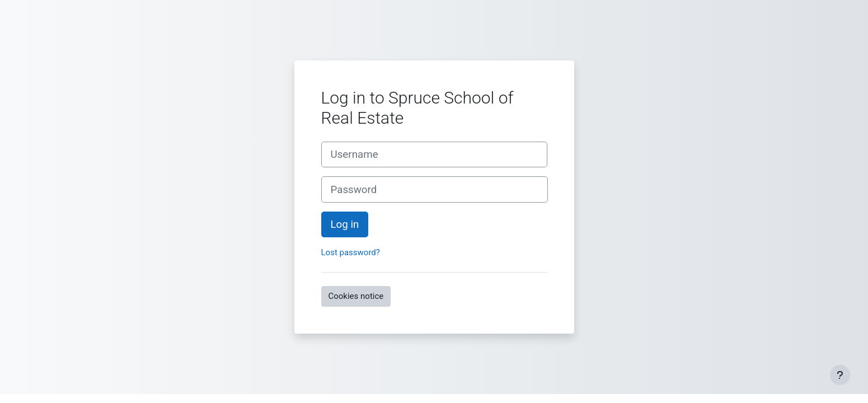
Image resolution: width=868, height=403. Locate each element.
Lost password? (351, 252)
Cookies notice (356, 296)
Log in (345, 224)
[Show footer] (840, 375)
